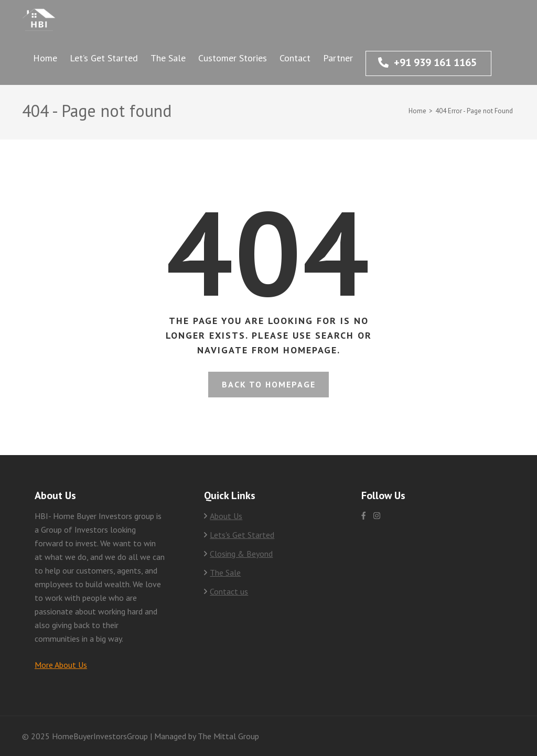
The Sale (168, 58)
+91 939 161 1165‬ (427, 62)
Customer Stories (233, 58)
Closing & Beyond (241, 554)
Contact (295, 58)
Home (45, 58)
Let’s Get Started (104, 58)
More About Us (61, 665)
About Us (226, 516)
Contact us (229, 591)
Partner (338, 58)
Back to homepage (269, 384)
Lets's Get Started (242, 535)
